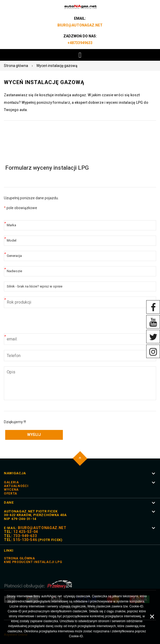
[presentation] (43, 323)
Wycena (11, 490)
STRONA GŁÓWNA (19, 558)
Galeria (11, 482)
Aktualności (16, 486)
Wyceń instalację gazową (57, 66)
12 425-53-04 (26, 532)
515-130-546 (25, 540)
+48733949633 (80, 43)
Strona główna (16, 66)
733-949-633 (25, 536)
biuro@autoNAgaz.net (80, 25)
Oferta (11, 494)
